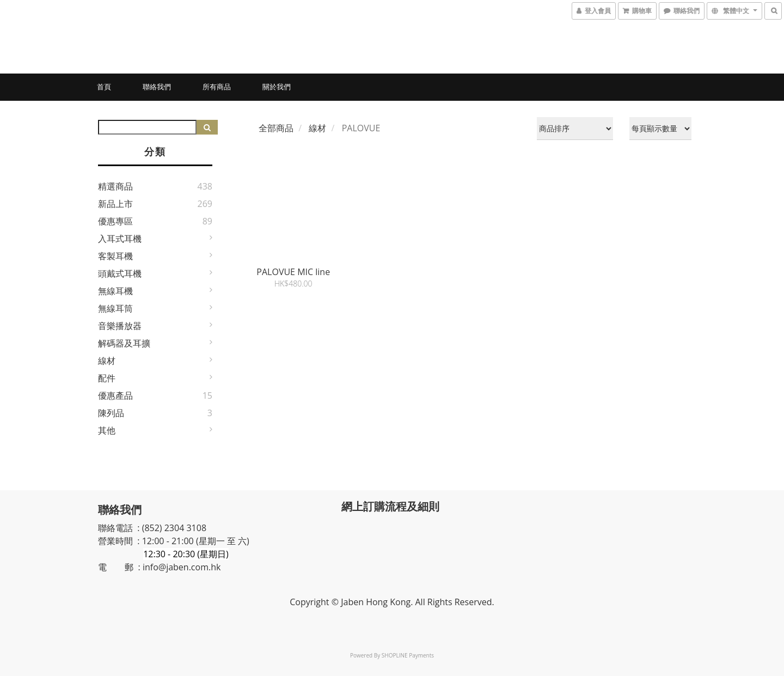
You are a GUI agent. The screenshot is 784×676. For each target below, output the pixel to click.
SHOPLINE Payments (408, 655)
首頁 (104, 87)
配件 (107, 378)
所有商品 (217, 87)
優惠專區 (115, 221)
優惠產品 (115, 395)
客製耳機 (115, 256)
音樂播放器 (120, 326)
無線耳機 (115, 291)
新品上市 (115, 204)
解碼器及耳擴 (124, 343)
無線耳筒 (115, 308)
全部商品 (276, 128)
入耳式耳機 (120, 239)
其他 (107, 430)
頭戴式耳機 (120, 273)
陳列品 (111, 413)
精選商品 (115, 186)
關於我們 (277, 87)
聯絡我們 (157, 87)
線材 (107, 361)
